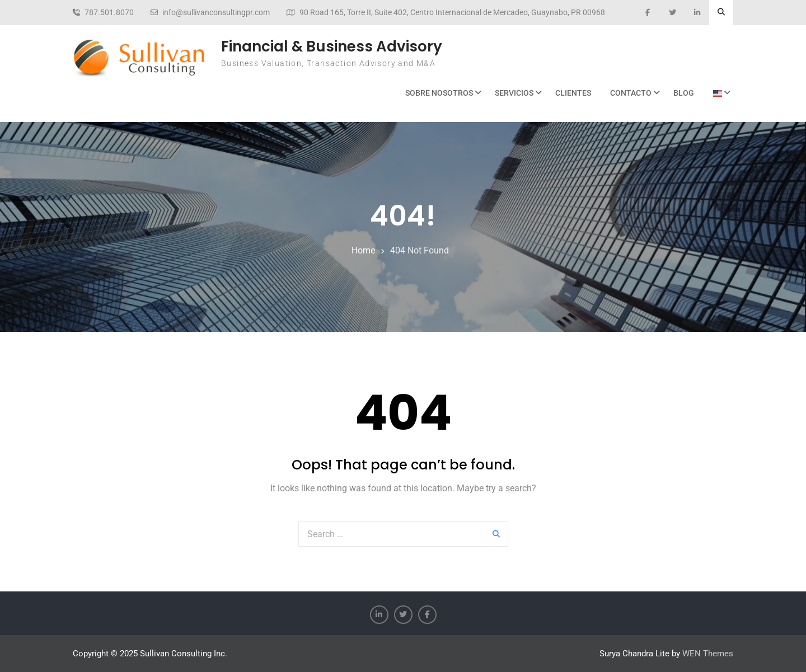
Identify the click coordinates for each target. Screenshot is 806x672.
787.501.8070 (109, 13)
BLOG (684, 93)
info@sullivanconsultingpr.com (216, 13)
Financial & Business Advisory (332, 46)
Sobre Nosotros (439, 93)
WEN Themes (708, 654)
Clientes (573, 93)
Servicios (514, 93)
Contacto (631, 93)
